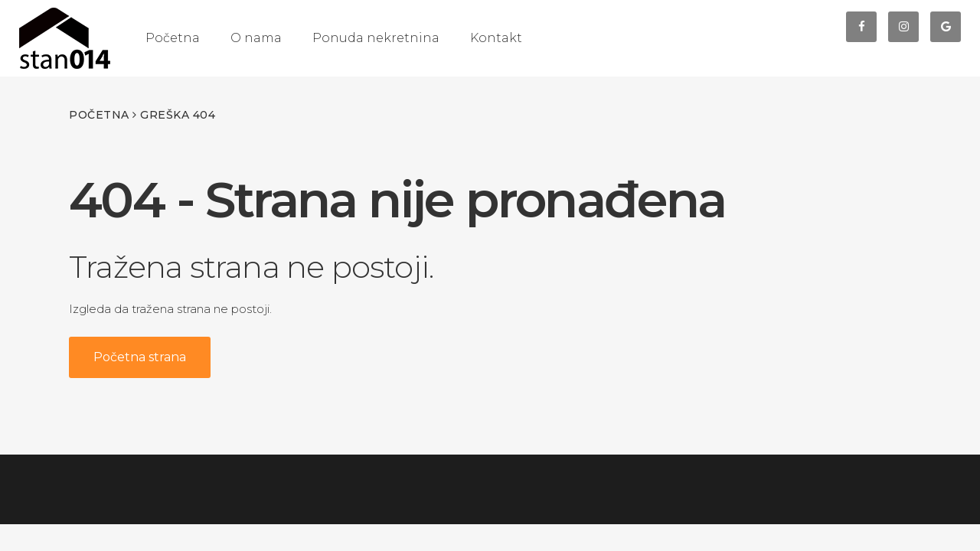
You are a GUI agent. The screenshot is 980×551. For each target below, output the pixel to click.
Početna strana (140, 357)
